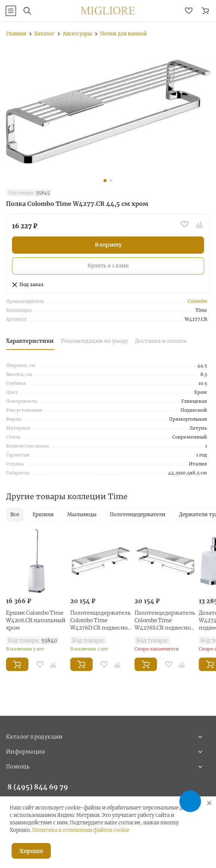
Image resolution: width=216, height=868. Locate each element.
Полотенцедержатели (138, 515)
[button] (105, 181)
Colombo (197, 301)
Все (15, 515)
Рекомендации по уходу (94, 341)
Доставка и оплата (161, 341)
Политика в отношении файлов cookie (81, 830)
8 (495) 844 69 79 (38, 787)
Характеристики (30, 341)
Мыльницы (82, 515)
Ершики (43, 515)
